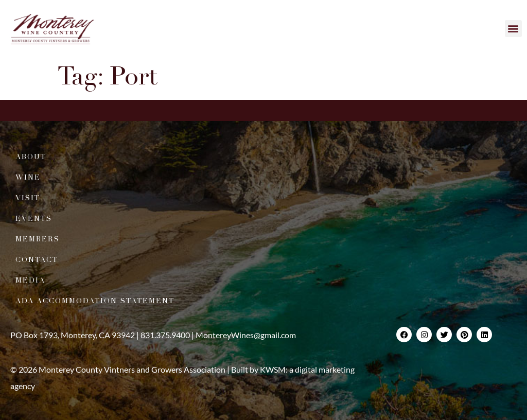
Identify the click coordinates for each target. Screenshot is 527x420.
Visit (28, 198)
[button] (513, 29)
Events (34, 218)
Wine (28, 177)
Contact (37, 260)
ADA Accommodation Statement (95, 301)
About (31, 157)
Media (30, 280)
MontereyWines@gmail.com (246, 335)
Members (38, 239)
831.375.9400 (165, 335)
